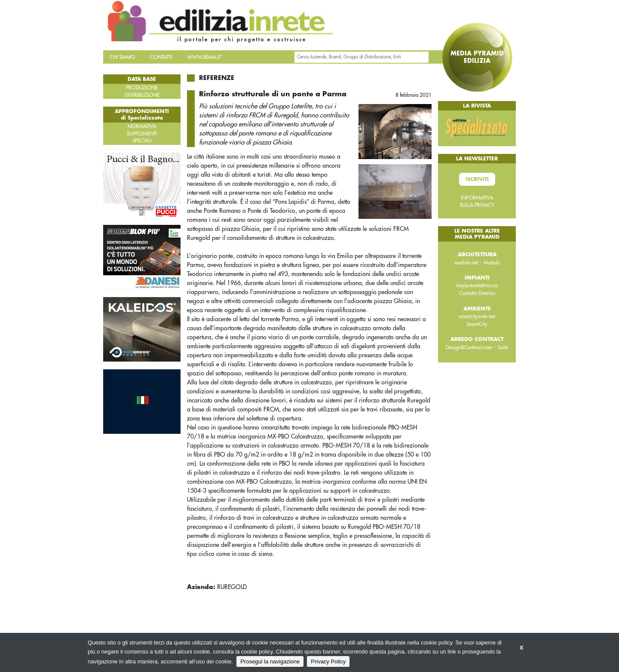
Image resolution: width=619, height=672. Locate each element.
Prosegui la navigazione (270, 661)
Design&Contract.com (469, 347)
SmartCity (477, 324)
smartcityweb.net (477, 316)
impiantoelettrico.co (477, 285)
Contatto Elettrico (477, 293)
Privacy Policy (328, 661)
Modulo (492, 263)
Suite (503, 347)
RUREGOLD (232, 587)
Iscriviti (477, 179)
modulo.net (466, 263)
